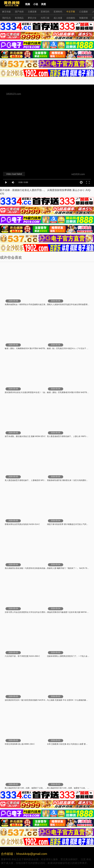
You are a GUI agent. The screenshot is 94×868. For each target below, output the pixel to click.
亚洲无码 (45, 12)
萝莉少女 (32, 18)
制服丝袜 (84, 18)
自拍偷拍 (71, 18)
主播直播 (32, 12)
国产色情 (19, 12)
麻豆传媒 (6, 12)
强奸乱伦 (6, 18)
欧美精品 (19, 18)
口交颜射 (84, 12)
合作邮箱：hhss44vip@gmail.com (24, 854)
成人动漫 (58, 18)
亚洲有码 (58, 12)
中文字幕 (71, 12)
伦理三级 (45, 18)
